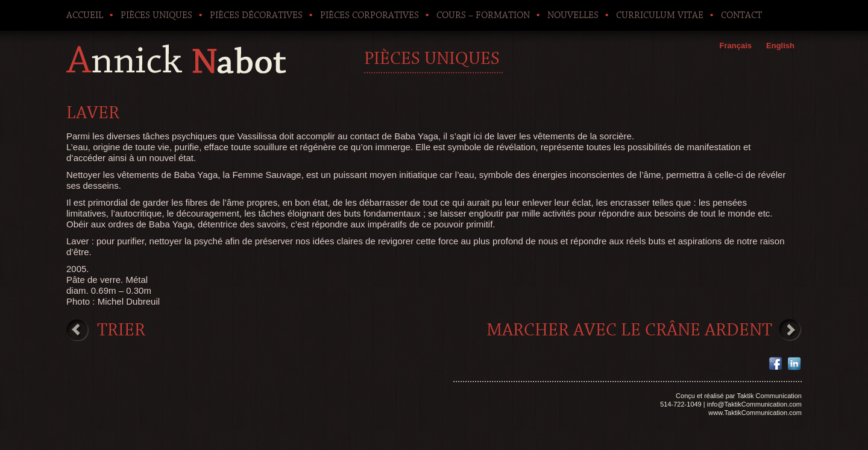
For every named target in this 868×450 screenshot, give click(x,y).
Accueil (85, 15)
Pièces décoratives (256, 15)
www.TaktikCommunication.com (755, 413)
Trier (121, 330)
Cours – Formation (483, 15)
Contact (741, 15)
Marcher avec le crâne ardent (629, 330)
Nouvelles (573, 15)
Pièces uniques (156, 15)
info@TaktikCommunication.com (754, 404)
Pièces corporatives (370, 15)
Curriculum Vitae (660, 15)
